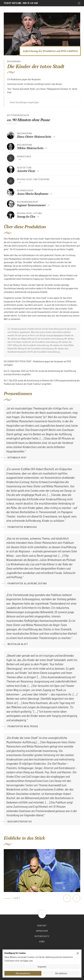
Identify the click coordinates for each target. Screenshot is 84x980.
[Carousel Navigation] (72, 898)
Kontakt (42, 926)
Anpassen (42, 967)
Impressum (42, 931)
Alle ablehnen (61, 973)
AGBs (42, 941)
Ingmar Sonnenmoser (31, 205)
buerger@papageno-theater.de (60, 335)
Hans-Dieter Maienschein (34, 137)
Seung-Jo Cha (26, 216)
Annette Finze (26, 171)
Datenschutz (42, 936)
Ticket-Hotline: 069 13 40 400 (21, 3)
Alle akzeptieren (23, 973)
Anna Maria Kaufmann (33, 194)
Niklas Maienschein (30, 148)
